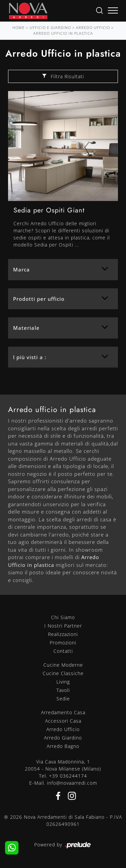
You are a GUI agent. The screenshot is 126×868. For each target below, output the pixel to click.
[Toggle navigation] (113, 11)
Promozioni (63, 643)
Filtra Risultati (63, 76)
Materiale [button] (26, 328)
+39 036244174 (68, 776)
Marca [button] (22, 269)
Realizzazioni (63, 634)
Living (63, 682)
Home (18, 27)
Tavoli (63, 690)
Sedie (63, 699)
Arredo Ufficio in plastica (63, 33)
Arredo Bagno (63, 746)
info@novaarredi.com (72, 783)
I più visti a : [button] (30, 357)
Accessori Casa (63, 721)
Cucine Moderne (63, 665)
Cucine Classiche (63, 673)
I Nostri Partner (63, 626)
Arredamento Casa (63, 712)
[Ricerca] (99, 10)
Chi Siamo (63, 617)
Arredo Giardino (63, 738)
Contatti (63, 651)
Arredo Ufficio (93, 27)
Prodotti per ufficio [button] (39, 299)
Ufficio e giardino (50, 27)
